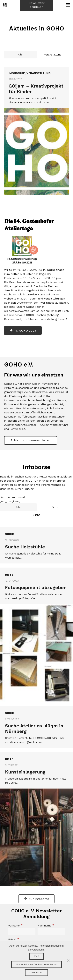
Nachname (46, 918)
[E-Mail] (36, 938)
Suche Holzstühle (25, 539)
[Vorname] (22, 924)
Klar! (36, 956)
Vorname (15, 918)
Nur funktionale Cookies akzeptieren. (36, 964)
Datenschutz (36, 972)
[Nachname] (51, 924)
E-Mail (14, 932)
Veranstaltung (38, 73)
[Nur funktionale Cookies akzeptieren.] (68, 960)
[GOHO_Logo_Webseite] (5, 5)
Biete (9, 567)
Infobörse (17, 73)
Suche (10, 526)
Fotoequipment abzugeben (36, 579)
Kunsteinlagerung (25, 764)
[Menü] (68, 5)
